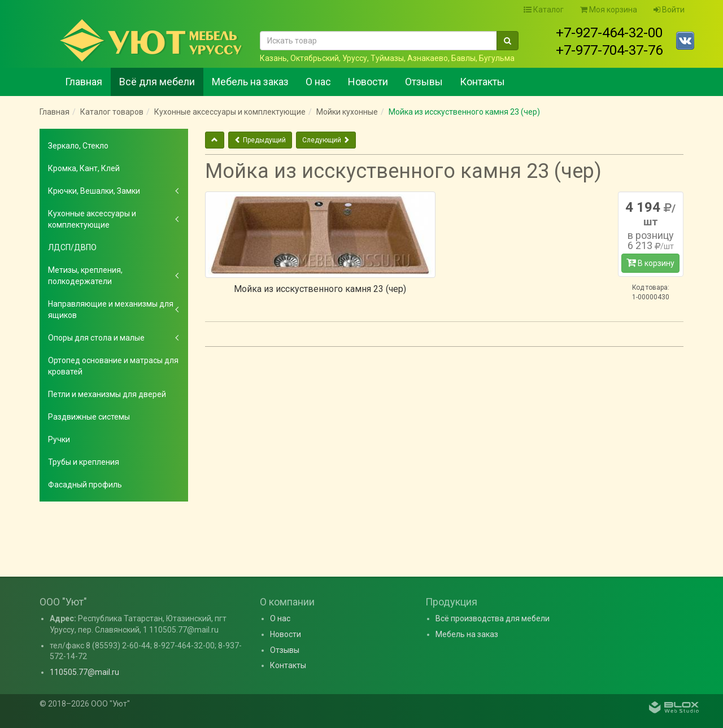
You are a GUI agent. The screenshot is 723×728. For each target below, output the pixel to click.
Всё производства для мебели (493, 618)
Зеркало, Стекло (78, 146)
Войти (669, 10)
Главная (84, 82)
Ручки (59, 439)
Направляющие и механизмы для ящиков (111, 309)
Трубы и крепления (84, 462)
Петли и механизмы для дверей (107, 394)
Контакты (482, 82)
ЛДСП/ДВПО (72, 247)
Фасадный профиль (85, 485)
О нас (318, 82)
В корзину (650, 263)
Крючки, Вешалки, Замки (94, 191)
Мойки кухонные (347, 112)
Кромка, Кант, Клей (84, 168)
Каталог (544, 10)
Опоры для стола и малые (96, 338)
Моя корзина (609, 10)
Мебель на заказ (250, 82)
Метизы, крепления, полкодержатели (85, 276)
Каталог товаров (112, 112)
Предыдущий (260, 140)
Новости (368, 82)
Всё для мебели (157, 82)
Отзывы (424, 82)
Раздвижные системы (89, 417)
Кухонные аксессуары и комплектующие (230, 112)
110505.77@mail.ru (84, 672)
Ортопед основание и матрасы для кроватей (113, 366)
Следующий (326, 140)
